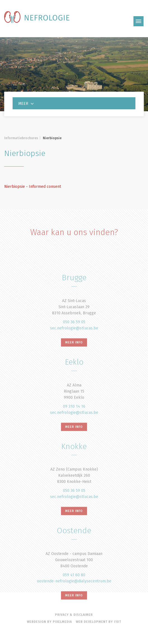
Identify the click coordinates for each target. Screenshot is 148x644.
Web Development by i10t (98, 622)
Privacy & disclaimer (74, 615)
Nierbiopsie (52, 138)
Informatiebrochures (21, 138)
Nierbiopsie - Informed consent (33, 187)
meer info (74, 359)
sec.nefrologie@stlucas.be (74, 345)
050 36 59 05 (74, 338)
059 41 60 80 (74, 591)
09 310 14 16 (74, 422)
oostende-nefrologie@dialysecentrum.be (74, 597)
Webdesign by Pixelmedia (49, 622)
